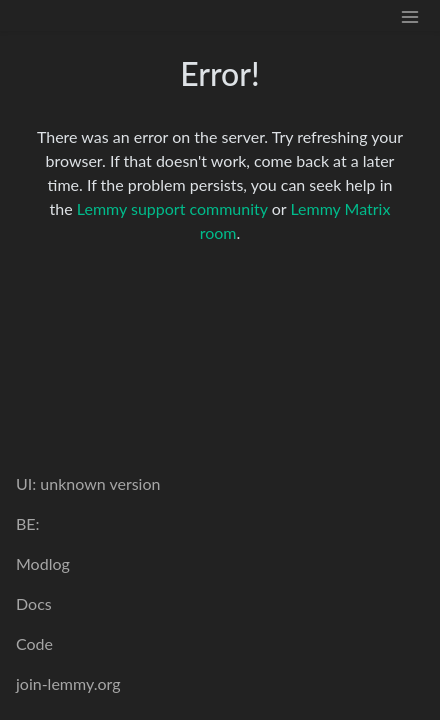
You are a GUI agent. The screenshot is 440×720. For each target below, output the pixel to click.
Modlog (43, 563)
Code (34, 643)
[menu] (410, 15)
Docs (34, 603)
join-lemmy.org (68, 683)
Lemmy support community (172, 208)
